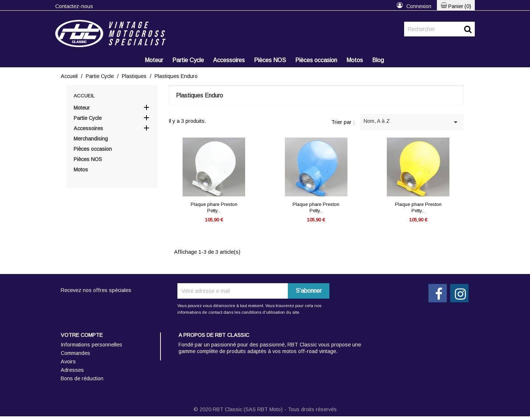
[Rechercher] (439, 29)
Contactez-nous (74, 6)
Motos (355, 60)
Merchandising (91, 139)
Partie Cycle (188, 60)
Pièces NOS (270, 60)
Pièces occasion (316, 60)
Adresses (72, 370)
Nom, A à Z (412, 122)
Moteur (154, 60)
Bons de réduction (82, 378)
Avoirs (68, 362)
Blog (378, 60)
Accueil (84, 96)
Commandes (75, 353)
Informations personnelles (91, 345)
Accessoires (229, 60)
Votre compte (82, 335)
